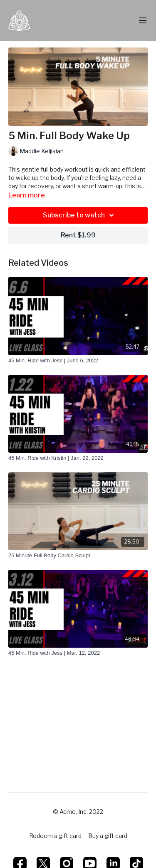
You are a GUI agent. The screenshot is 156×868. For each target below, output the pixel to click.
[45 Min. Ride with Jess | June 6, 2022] (78, 361)
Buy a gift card (108, 836)
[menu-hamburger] (143, 21)
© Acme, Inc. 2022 (78, 812)
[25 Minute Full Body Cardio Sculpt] (78, 556)
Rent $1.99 (78, 235)
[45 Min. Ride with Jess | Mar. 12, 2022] (78, 653)
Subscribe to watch (80, 215)
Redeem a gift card (55, 836)
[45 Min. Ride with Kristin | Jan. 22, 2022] (78, 458)
